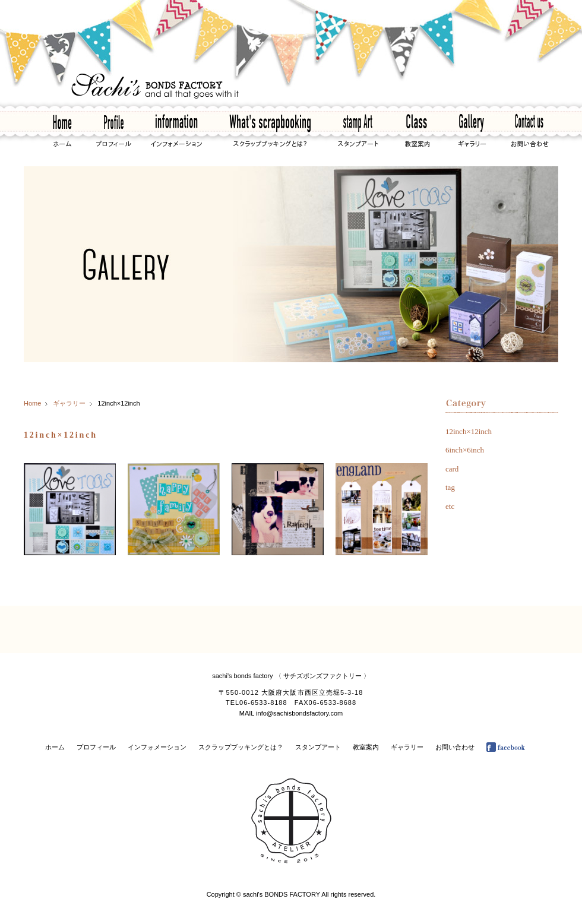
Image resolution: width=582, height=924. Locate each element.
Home (32, 403)
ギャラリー (69, 403)
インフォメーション (157, 747)
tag (450, 487)
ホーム (55, 747)
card (452, 469)
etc (450, 506)
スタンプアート (318, 747)
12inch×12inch (469, 431)
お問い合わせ (455, 747)
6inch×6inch (465, 450)
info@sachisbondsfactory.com (299, 713)
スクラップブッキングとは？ (241, 747)
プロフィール (96, 747)
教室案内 (366, 747)
